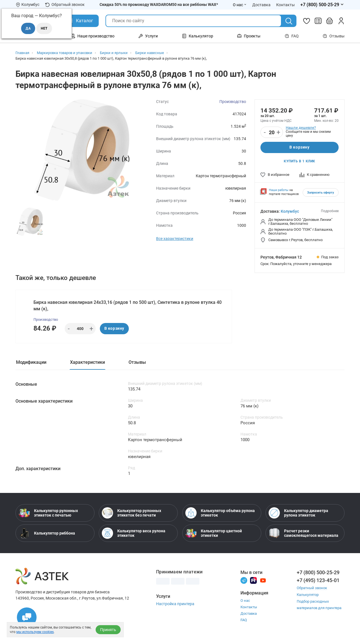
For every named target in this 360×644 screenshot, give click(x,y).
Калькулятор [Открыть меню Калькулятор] (198, 36)
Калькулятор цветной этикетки (214, 534)
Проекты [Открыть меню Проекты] (249, 36)
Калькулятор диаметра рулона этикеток (298, 513)
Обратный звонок (65, 5)
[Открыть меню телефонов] (322, 5)
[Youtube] (263, 581)
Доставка (249, 614)
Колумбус (290, 211)
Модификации (31, 363)
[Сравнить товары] (318, 21)
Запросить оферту (321, 193)
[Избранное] (307, 21)
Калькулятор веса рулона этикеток (134, 534)
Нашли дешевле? (301, 128)
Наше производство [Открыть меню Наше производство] (93, 36)
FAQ (292, 36)
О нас (245, 601)
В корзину (299, 147)
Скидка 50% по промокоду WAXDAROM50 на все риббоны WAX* (159, 5)
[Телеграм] (244, 581)
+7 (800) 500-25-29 (318, 573)
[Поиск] (289, 21)
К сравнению (315, 175)
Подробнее (330, 211)
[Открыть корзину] (330, 21)
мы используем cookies (35, 632)
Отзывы (334, 36)
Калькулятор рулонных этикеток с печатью (48, 513)
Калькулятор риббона (47, 534)
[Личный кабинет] (341, 21)
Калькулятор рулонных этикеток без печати (131, 513)
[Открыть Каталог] (80, 21)
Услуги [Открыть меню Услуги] (148, 36)
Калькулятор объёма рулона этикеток (220, 513)
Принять (108, 630)
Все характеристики (175, 239)
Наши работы (279, 190)
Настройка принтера (175, 604)
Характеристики (87, 363)
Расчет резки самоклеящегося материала (303, 534)
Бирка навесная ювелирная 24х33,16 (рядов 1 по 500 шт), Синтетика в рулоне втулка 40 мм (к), (128, 306)
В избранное (275, 175)
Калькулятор (308, 595)
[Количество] (272, 133)
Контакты (249, 608)
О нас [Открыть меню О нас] (240, 5)
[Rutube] (253, 581)
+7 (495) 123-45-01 (318, 581)
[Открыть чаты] (27, 617)
